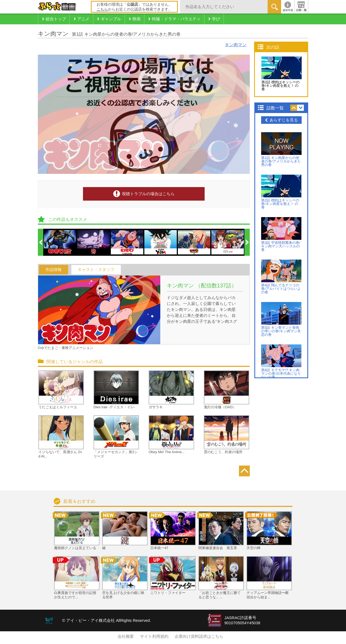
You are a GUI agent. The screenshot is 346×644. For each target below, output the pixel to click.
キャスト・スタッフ (96, 270)
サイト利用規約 (154, 636)
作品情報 (54, 270)
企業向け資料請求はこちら (199, 636)
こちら (102, 9)
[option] (60, 242)
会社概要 (126, 636)
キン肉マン (236, 45)
